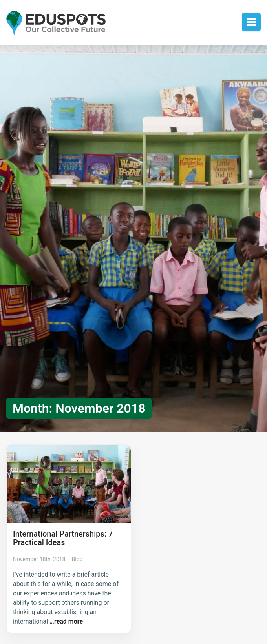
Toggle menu (251, 22)
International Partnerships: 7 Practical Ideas (63, 538)
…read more (65, 621)
